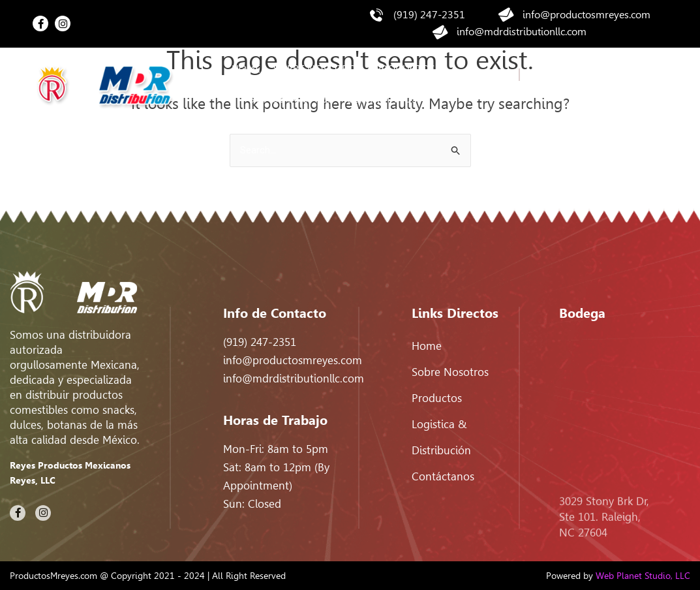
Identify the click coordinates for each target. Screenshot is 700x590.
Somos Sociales (291, 99)
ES (507, 92)
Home (246, 69)
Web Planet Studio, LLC (643, 576)
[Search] (651, 84)
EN (526, 75)
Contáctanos (382, 99)
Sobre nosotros (318, 69)
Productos (405, 69)
